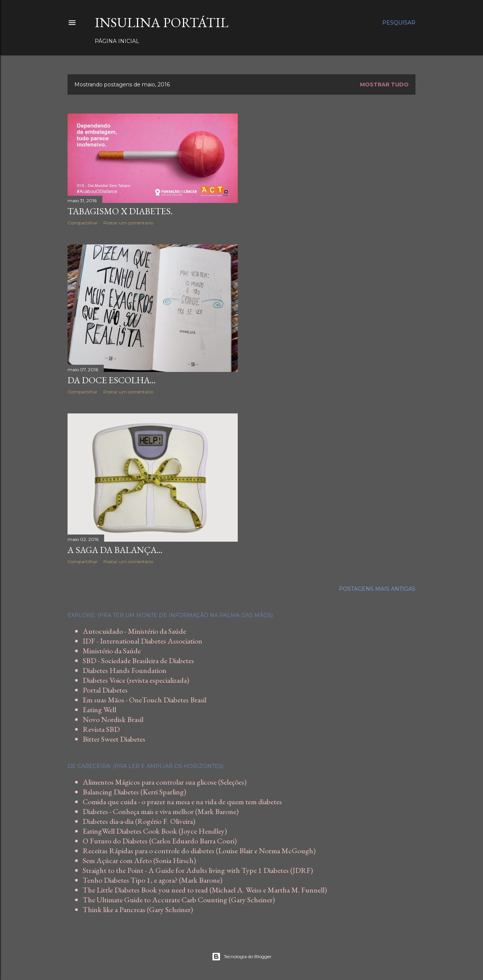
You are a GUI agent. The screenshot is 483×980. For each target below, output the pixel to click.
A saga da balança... (115, 550)
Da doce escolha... (112, 380)
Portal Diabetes (105, 690)
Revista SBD (101, 729)
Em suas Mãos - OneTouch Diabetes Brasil (145, 700)
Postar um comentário (128, 223)
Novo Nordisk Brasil (113, 719)
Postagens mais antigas (377, 589)
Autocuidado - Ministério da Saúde (134, 631)
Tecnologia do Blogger (242, 957)
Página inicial (117, 41)
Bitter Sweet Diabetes (114, 739)
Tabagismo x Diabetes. (120, 211)
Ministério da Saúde (112, 651)
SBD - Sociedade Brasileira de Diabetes (138, 661)
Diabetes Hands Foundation (125, 670)
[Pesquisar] (399, 23)
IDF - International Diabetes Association (142, 641)
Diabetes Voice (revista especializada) (136, 680)
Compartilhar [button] (83, 223)
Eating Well (99, 710)
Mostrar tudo (384, 84)
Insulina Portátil (162, 22)
